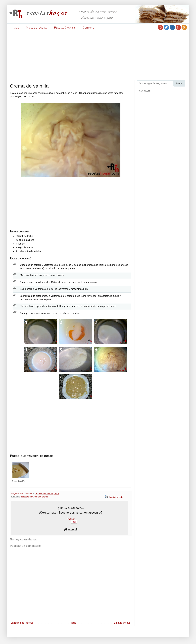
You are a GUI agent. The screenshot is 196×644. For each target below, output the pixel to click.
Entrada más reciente (22, 623)
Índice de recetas (37, 28)
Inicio (16, 28)
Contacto (89, 28)
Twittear (71, 519)
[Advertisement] (70, 55)
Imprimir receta (114, 497)
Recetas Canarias (65, 28)
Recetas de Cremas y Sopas (35, 497)
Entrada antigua (122, 623)
